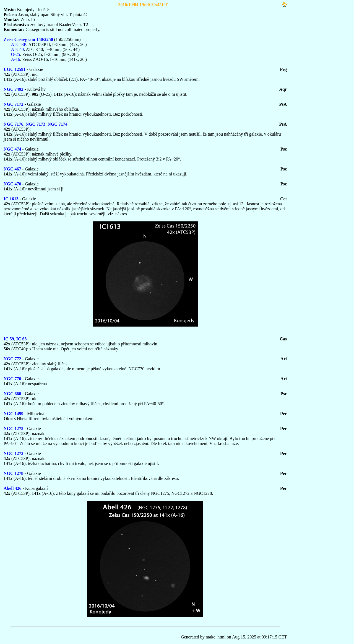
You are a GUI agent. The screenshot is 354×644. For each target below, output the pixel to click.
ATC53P (19, 44)
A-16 (16, 59)
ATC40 (17, 49)
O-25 (16, 54)
